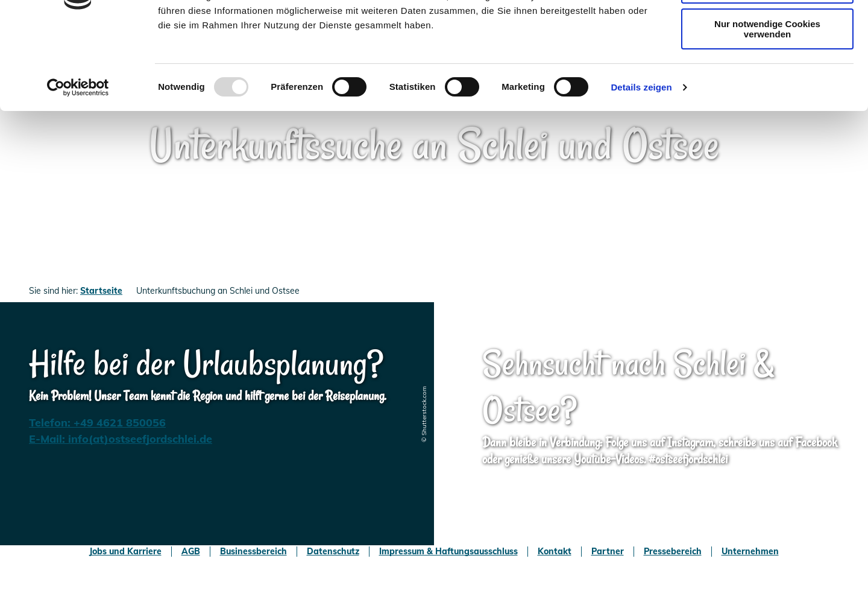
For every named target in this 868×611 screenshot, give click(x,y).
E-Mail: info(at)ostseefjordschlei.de (121, 439)
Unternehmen (750, 552)
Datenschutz (333, 552)
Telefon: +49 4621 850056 (97, 423)
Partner (608, 552)
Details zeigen (641, 164)
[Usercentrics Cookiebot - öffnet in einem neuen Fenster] (78, 165)
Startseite (101, 291)
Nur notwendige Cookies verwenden (767, 106)
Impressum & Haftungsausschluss (448, 552)
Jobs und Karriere (125, 552)
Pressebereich (673, 552)
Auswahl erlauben (767, 65)
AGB (191, 552)
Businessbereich (253, 552)
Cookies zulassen (767, 30)
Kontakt (555, 552)
